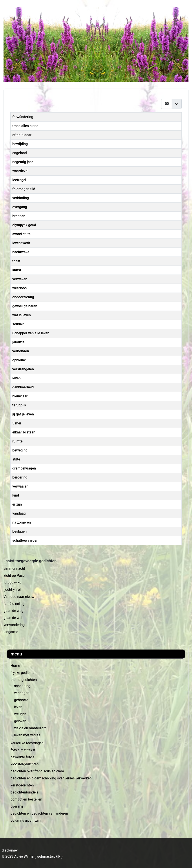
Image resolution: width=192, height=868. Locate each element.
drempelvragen (24, 468)
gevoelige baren (25, 306)
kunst (17, 270)
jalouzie (18, 342)
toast (16, 261)
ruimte (17, 441)
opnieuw (19, 360)
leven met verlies (27, 735)
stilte (16, 459)
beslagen (19, 531)
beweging (20, 450)
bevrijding (20, 144)
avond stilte (21, 234)
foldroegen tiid (24, 189)
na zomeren (22, 522)
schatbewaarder (25, 540)
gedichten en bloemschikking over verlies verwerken (51, 778)
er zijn (17, 504)
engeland (20, 153)
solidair (18, 324)
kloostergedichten (25, 764)
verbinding (21, 198)
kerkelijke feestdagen (27, 743)
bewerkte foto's (22, 757)
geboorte (21, 700)
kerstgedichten (22, 785)
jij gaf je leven (23, 414)
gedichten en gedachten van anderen (39, 813)
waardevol (20, 171)
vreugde (20, 714)
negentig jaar (23, 162)
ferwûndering (23, 117)
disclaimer (10, 850)
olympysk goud (24, 225)
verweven (20, 279)
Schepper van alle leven (31, 333)
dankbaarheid (23, 387)
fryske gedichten (23, 673)
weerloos (19, 288)
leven (18, 707)
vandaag (19, 513)
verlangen (22, 693)
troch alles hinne (25, 126)
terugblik (19, 405)
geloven (20, 721)
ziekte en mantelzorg (30, 728)
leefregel (19, 180)
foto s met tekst (23, 750)
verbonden (21, 351)
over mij (17, 806)
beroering (20, 477)
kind (16, 495)
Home (15, 666)
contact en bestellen (26, 799)
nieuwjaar (20, 396)
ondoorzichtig (23, 297)
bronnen (19, 216)
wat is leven (22, 315)
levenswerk (21, 243)
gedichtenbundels (24, 792)
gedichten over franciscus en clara (37, 771)
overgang (20, 207)
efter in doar (22, 135)
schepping (22, 686)
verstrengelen (23, 369)
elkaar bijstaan (24, 432)
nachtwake (21, 252)
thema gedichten (24, 680)
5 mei (17, 423)
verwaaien (20, 486)
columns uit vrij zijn (26, 820)
